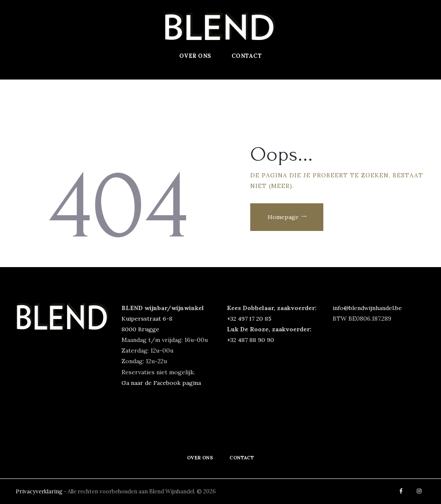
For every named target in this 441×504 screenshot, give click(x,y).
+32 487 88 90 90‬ (250, 340)
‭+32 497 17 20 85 (249, 319)
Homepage (285, 218)
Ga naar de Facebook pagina (161, 383)
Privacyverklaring (40, 491)
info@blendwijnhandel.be (367, 308)
